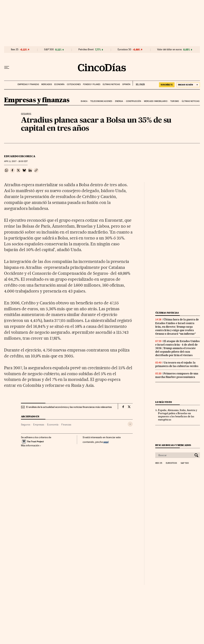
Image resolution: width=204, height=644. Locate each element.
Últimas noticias (111, 84)
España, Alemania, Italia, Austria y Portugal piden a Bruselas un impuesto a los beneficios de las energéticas (178, 415)
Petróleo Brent (86, 50)
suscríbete (167, 85)
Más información (31, 445)
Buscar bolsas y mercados (173, 445)
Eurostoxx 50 (124, 50)
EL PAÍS (139, 83)
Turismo (175, 101)
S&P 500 (49, 50)
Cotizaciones (74, 84)
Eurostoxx (171, 463)
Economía (59, 84)
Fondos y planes (92, 84)
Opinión (126, 84)
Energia (119, 101)
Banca (84, 101)
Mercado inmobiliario (156, 101)
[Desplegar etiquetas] (130, 424)
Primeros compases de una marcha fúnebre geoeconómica (177, 375)
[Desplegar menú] (7, 67)
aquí (106, 442)
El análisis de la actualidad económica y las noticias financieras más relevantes (69, 407)
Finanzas (66, 425)
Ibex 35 (15, 50)
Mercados (47, 84)
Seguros (26, 425)
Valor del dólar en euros (169, 50)
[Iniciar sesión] (188, 85)
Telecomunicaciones (101, 101)
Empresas (39, 425)
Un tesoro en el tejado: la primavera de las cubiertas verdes (177, 364)
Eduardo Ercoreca (20, 156)
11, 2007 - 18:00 (16, 161)
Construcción (133, 101)
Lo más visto (164, 402)
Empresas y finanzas (28, 84)
